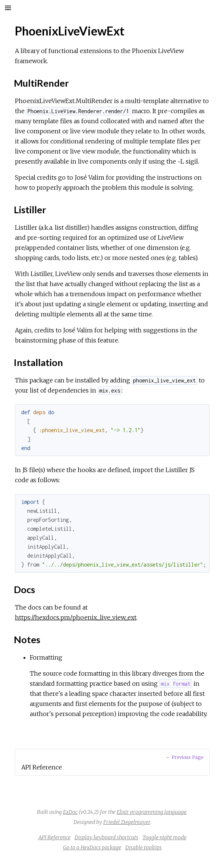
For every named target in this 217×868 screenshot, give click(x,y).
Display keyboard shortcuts (106, 837)
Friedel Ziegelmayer (127, 822)
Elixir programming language (152, 812)
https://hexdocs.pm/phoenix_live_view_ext (76, 617)
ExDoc (70, 812)
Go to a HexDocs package (92, 847)
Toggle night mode (164, 837)
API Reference (54, 837)
